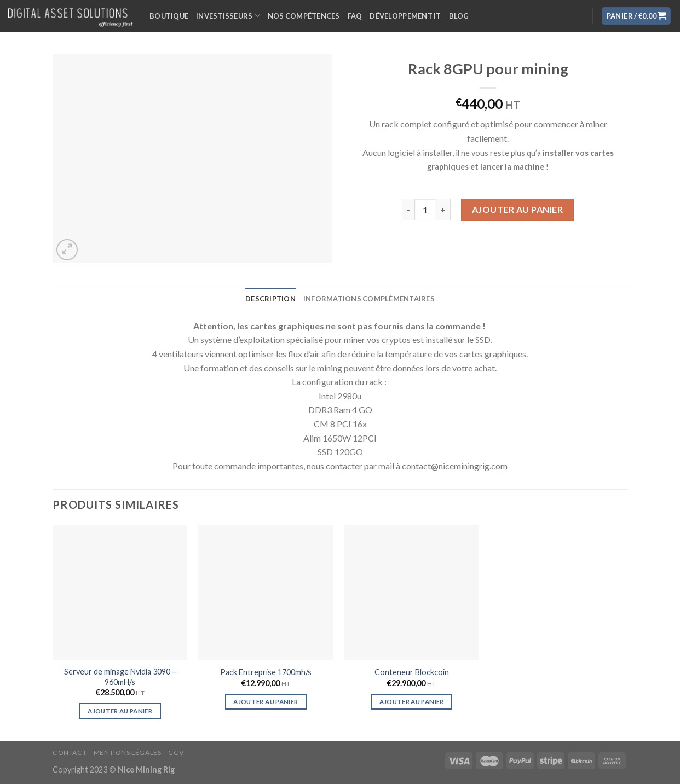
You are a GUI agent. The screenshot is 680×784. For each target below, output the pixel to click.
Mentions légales (128, 753)
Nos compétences (304, 16)
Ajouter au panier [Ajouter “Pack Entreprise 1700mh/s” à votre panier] (266, 702)
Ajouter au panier (517, 209)
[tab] (270, 299)
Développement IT (405, 16)
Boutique (169, 16)
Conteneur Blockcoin (412, 672)
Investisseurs (228, 16)
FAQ (355, 16)
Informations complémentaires (369, 299)
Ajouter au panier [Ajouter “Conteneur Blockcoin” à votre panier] (412, 702)
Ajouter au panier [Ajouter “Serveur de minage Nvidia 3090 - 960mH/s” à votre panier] (120, 711)
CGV (176, 753)
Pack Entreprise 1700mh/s (266, 672)
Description (270, 299)
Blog (459, 16)
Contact (70, 753)
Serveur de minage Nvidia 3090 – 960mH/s (120, 677)
